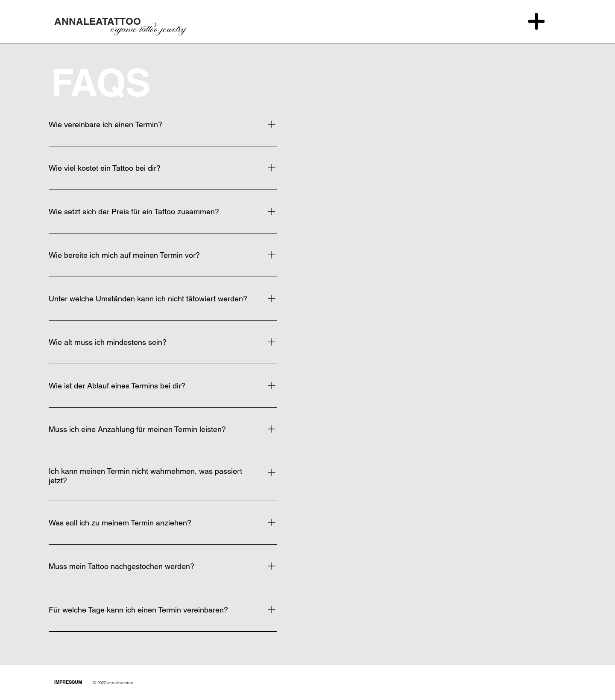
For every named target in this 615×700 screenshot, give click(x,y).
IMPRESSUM (68, 682)
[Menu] (536, 21)
